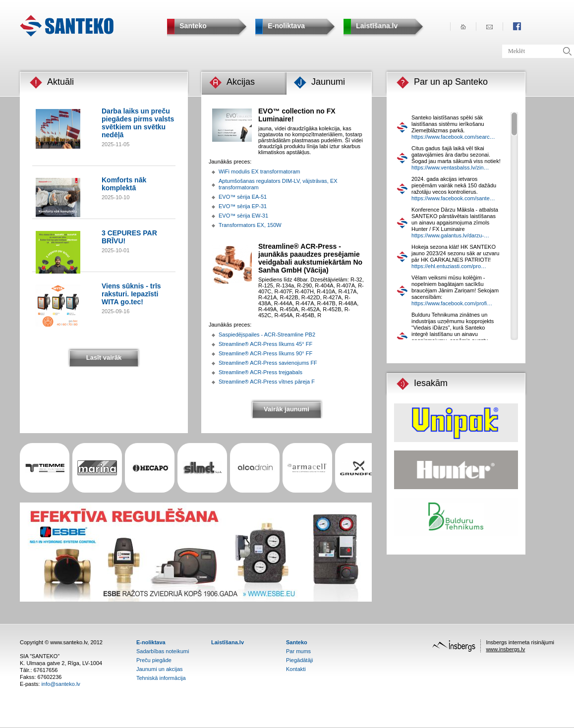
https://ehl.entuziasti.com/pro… (449, 266)
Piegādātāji (299, 660)
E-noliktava (151, 642)
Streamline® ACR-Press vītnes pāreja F (267, 382)
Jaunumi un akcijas (160, 669)
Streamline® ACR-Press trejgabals (260, 372)
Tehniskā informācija (161, 678)
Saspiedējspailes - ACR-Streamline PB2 (267, 335)
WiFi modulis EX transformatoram (259, 171)
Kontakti (296, 669)
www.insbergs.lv (505, 649)
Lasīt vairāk (104, 358)
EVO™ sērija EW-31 (243, 216)
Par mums (298, 651)
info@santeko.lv (60, 684)
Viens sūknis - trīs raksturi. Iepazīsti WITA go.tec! (131, 294)
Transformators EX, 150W (250, 225)
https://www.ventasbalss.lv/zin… (450, 168)
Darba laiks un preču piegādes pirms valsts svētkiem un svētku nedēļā (138, 123)
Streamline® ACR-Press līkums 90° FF (265, 353)
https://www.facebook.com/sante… (453, 198)
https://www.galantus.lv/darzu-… (450, 235)
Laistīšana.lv (228, 642)
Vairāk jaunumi (287, 409)
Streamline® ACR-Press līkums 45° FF (265, 344)
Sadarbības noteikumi (163, 651)
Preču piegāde (154, 660)
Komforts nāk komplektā (124, 184)
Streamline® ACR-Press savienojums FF (268, 363)
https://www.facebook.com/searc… (453, 137)
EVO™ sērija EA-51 (243, 197)
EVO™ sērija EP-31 (243, 206)
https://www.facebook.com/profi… (452, 303)
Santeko (297, 642)
